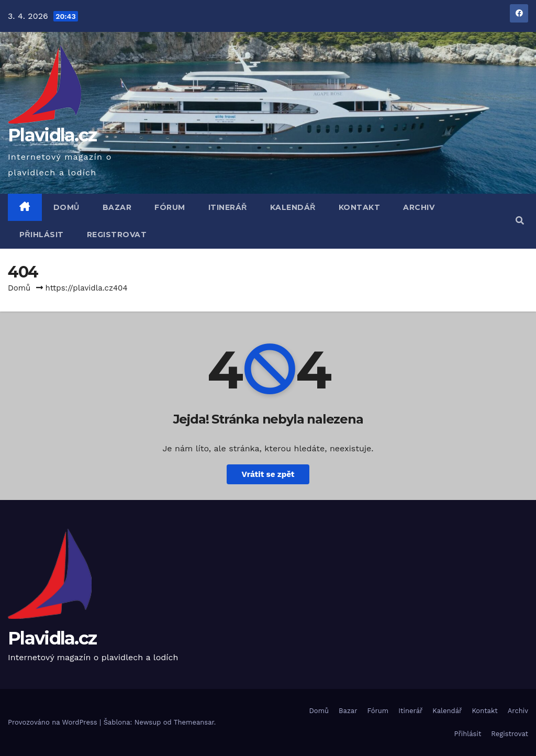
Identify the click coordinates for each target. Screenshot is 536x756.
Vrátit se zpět (268, 474)
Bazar (117, 207)
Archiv (419, 207)
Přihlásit (42, 235)
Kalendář (293, 207)
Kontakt (360, 207)
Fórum (170, 207)
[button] (520, 221)
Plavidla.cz (52, 135)
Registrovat (117, 235)
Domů (66, 207)
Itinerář (228, 207)
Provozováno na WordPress (54, 722)
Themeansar (194, 722)
